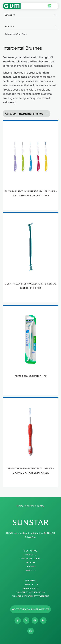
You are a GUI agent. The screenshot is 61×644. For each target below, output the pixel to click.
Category (10, 15)
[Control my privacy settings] (31, 631)
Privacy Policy (31, 588)
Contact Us (31, 551)
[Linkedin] (43, 620)
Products (31, 555)
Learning (30, 567)
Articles (30, 563)
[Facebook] (18, 620)
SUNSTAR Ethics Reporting (30, 592)
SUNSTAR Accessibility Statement (30, 596)
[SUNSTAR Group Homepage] (30, 522)
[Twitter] (26, 620)
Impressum (30, 581)
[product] (30, 165)
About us (30, 570)
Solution (9, 26)
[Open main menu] (56, 6)
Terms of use (31, 585)
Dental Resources (31, 559)
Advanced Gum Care (16, 34)
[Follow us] (31, 609)
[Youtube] (35, 620)
